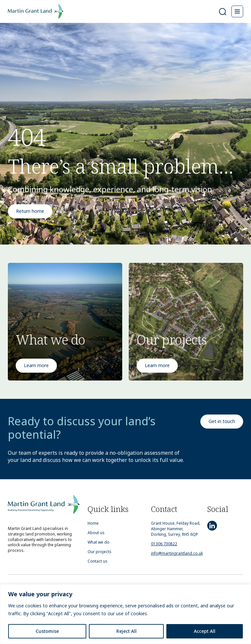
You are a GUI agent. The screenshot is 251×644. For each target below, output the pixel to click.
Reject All (126, 631)
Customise (47, 631)
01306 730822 (164, 544)
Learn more (36, 365)
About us (96, 533)
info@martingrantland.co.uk (177, 553)
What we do (99, 542)
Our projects (100, 552)
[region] (125, 614)
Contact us (98, 561)
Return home (30, 211)
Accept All (205, 631)
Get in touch (222, 421)
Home (93, 523)
